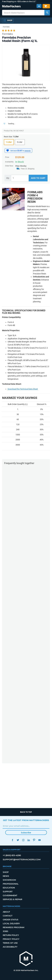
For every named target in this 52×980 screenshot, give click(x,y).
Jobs (5, 931)
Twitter (18, 840)
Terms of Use (10, 943)
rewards (28, 151)
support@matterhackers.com (22, 859)
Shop (6, 872)
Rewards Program (14, 927)
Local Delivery (11, 924)
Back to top (26, 812)
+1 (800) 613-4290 (12, 855)
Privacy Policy (11, 939)
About (6, 912)
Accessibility (10, 947)
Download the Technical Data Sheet (23, 389)
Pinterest (34, 840)
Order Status (11, 920)
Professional (11, 884)
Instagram (23, 840)
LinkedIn (29, 840)
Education (9, 888)
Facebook (13, 840)
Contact (8, 916)
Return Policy (11, 935)
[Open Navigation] (8, 20)
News (6, 876)
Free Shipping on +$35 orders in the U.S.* (19, 1)
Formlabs (7, 34)
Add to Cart (38, 178)
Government (10, 895)
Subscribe (26, 833)
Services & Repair (12, 899)
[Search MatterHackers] (47, 13)
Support (8, 892)
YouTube (40, 840)
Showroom (9, 880)
